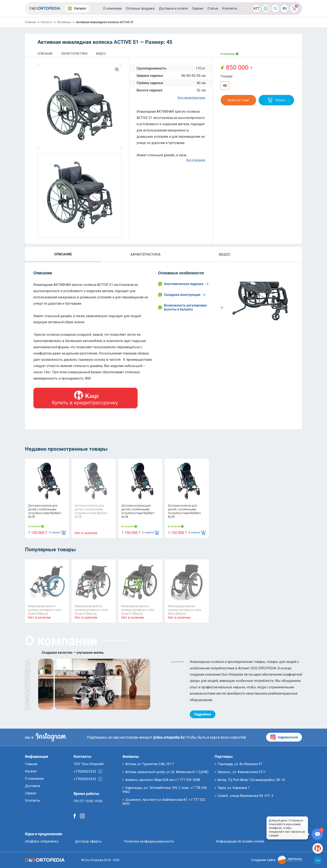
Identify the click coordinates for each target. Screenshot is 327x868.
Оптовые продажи (140, 8)
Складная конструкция (182, 295)
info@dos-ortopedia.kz (42, 841)
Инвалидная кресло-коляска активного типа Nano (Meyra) (184, 610)
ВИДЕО (101, 54)
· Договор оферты (88, 841)
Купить (276, 100)
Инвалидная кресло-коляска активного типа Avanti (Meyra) (45, 610)
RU (285, 8)
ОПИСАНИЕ (45, 54)
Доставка (33, 786)
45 (225, 86)
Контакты (230, 8)
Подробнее (203, 714)
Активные (64, 22)
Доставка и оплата (173, 8)
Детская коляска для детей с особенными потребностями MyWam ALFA (45, 511)
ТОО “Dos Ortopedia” (89, 764)
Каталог (77, 8)
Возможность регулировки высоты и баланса (191, 307)
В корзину (57, 533)
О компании (112, 8)
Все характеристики (191, 98)
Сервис (198, 8)
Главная (31, 22)
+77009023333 (88, 771)
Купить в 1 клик (238, 100)
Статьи (213, 8)
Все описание (196, 160)
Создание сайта (277, 860)
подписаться (284, 737)
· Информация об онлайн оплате (239, 841)
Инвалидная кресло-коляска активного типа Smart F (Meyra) (138, 610)
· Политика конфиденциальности (148, 841)
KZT (256, 8)
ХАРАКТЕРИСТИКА (74, 54)
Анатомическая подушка (183, 284)
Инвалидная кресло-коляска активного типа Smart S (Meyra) (91, 610)
